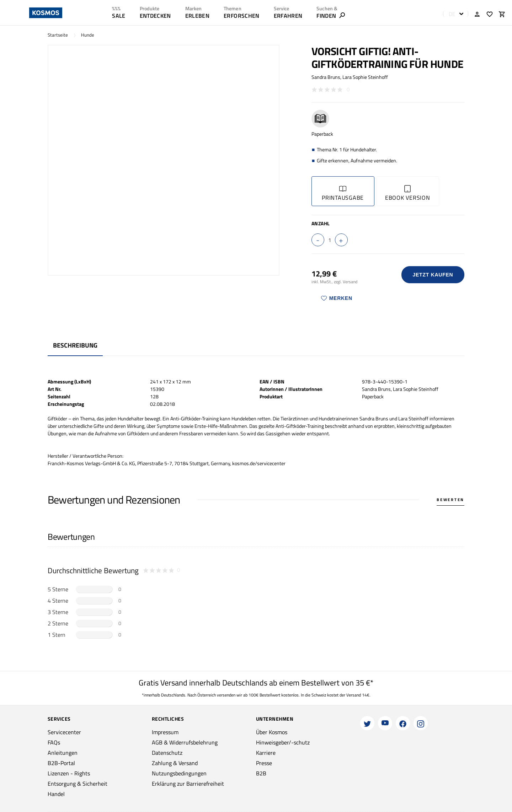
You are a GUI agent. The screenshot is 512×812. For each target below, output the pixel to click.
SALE (119, 16)
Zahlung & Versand (175, 763)
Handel (56, 794)
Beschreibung (75, 345)
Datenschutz (167, 753)
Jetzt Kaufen (433, 275)
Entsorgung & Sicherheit (78, 784)
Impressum (165, 732)
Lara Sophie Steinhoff (365, 77)
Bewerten (450, 500)
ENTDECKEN (155, 16)
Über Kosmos (272, 732)
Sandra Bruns (326, 77)
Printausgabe (343, 193)
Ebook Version (408, 193)
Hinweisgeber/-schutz (283, 742)
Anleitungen (63, 753)
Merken (337, 298)
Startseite (58, 35)
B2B (261, 773)
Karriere (266, 753)
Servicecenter (64, 732)
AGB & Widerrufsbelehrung (185, 742)
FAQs (54, 742)
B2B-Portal (61, 763)
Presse (264, 763)
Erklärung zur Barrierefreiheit (188, 784)
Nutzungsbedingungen (179, 773)
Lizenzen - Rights (69, 773)
